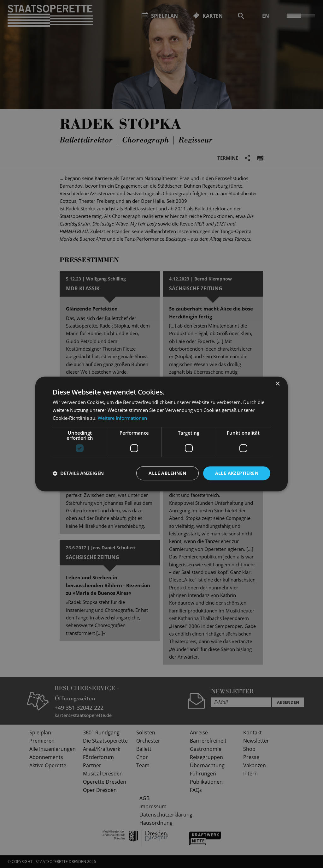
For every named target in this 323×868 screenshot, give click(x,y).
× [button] (277, 384)
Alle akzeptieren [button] (237, 473)
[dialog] (161, 434)
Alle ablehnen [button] (167, 473)
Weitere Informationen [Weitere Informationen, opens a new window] (122, 418)
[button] (78, 473)
